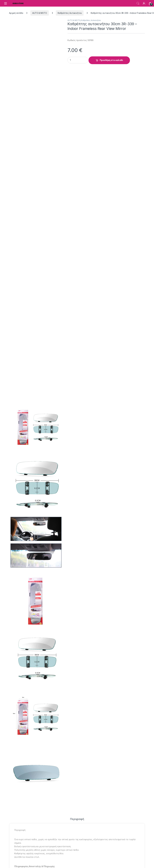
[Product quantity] (78, 60)
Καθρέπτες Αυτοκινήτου (70, 13)
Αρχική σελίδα (16, 13)
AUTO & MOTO (40, 13)
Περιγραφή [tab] (77, 819)
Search (138, 3)
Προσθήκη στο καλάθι (111, 60)
